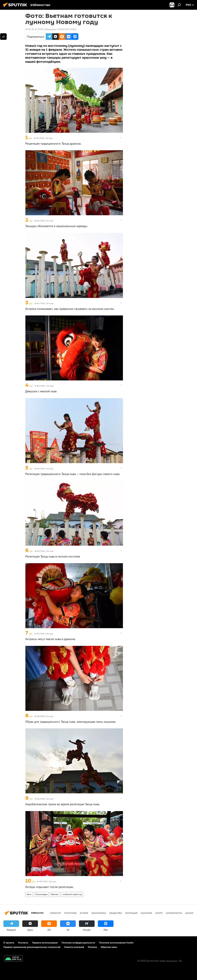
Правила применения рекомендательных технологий (32, 947)
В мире (84, 913)
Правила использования (45, 943)
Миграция (131, 913)
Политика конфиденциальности (78, 943)
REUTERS (40, 138)
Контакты (23, 943)
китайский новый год (72, 894)
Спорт (159, 913)
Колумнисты (174, 913)
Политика (70, 913)
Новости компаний (74, 947)
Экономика (99, 913)
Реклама (92, 947)
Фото (29, 894)
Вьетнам (55, 894)
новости (55, 913)
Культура (146, 913)
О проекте (9, 943)
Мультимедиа (41, 894)
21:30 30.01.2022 (34, 29)
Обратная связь (109, 947)
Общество (116, 913)
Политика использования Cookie (116, 943)
